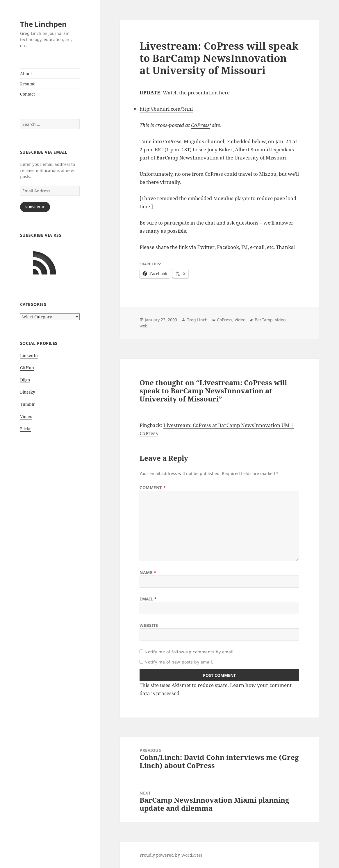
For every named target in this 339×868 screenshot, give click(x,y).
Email (148, 599)
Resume (28, 84)
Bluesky (28, 392)
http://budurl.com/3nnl (166, 109)
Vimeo (26, 416)
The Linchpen (43, 24)
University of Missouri (260, 158)
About (26, 74)
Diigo (25, 380)
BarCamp (167, 158)
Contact (27, 94)
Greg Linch (197, 320)
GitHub (27, 368)
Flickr (26, 429)
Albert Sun (247, 149)
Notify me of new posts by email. (179, 662)
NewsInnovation (199, 158)
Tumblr (27, 404)
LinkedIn (29, 355)
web (144, 326)
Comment (153, 488)
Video (240, 320)
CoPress (200, 125)
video (280, 320)
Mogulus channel (204, 141)
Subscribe (35, 207)
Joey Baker (220, 149)
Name (148, 572)
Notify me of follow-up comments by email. (190, 652)
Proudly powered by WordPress (171, 855)
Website (149, 625)
